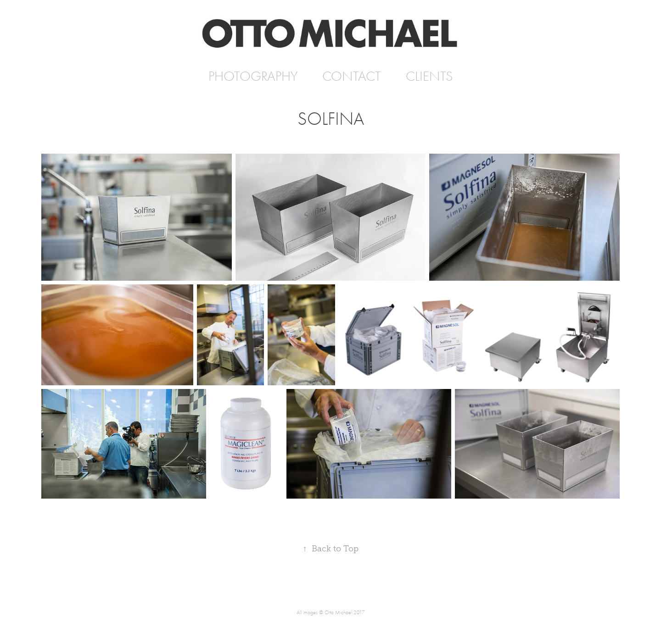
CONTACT (352, 76)
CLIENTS (429, 76)
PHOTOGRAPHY (253, 76)
